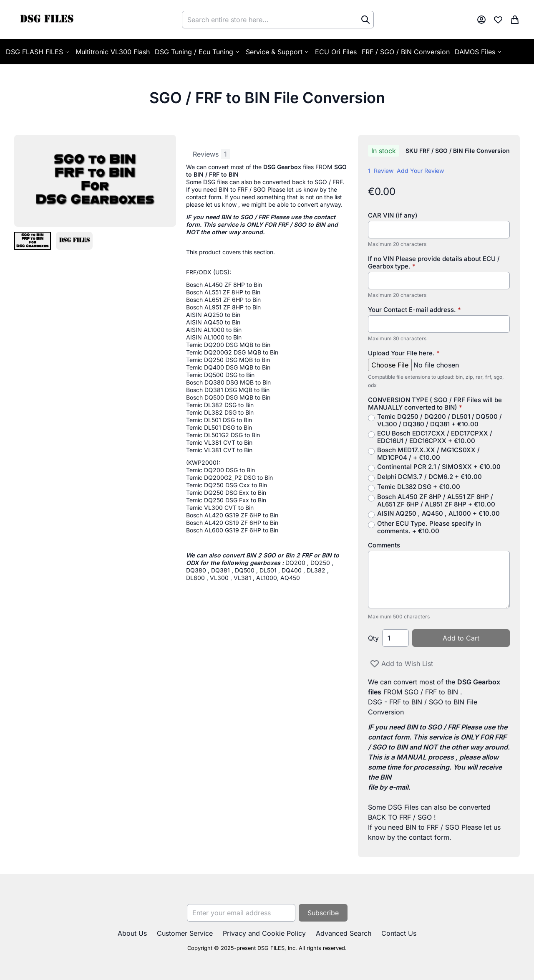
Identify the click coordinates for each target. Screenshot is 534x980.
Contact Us (399, 933)
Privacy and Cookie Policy (264, 933)
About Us (132, 933)
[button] (33, 241)
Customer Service (185, 933)
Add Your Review (420, 171)
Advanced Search (344, 933)
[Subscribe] (323, 913)
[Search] (365, 20)
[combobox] (278, 20)
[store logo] (47, 20)
